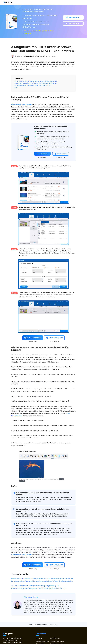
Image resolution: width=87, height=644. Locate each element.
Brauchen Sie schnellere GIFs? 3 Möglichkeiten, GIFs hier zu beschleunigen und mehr (42, 579)
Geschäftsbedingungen (57, 641)
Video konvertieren (42, 56)
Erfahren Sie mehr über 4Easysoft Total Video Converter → (38, 32)
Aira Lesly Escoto (29, 56)
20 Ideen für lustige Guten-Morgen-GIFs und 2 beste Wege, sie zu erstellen (38, 588)
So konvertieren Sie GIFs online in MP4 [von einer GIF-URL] (33, 86)
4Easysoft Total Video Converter (22, 105)
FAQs (16, 88)
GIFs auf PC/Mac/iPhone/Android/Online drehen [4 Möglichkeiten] (35, 586)
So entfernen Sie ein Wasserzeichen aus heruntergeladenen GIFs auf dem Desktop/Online (42, 582)
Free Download (74, 18)
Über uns (39, 638)
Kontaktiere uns (55, 638)
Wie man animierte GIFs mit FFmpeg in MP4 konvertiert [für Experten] (36, 83)
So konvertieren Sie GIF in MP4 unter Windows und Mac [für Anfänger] (36, 81)
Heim (31, 625)
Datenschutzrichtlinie (42, 641)
